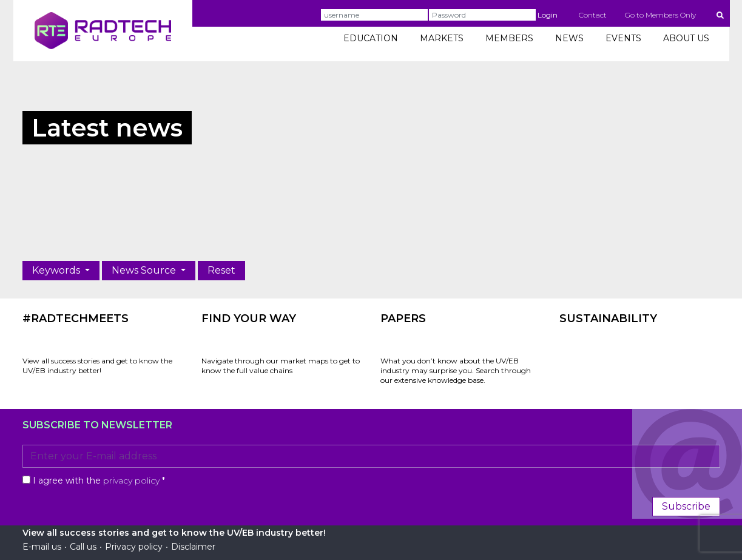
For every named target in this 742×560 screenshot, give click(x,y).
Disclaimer (193, 547)
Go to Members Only (660, 15)
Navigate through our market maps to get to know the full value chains (281, 366)
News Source (145, 270)
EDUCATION (371, 38)
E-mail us (42, 547)
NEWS (569, 38)
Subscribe (686, 506)
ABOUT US (686, 38)
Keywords (57, 270)
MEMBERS (509, 38)
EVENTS (623, 38)
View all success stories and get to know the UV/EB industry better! (97, 366)
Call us (83, 547)
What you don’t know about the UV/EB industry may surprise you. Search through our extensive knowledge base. (456, 370)
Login (548, 15)
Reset (221, 270)
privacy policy (131, 481)
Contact (593, 15)
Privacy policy (134, 547)
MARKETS (442, 38)
